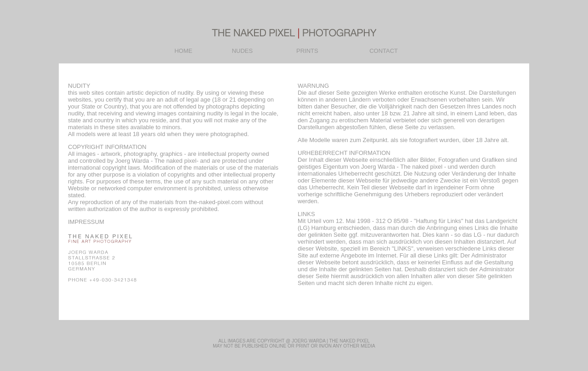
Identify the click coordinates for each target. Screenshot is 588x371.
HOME (184, 51)
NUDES (243, 51)
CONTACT (384, 51)
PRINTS (307, 51)
